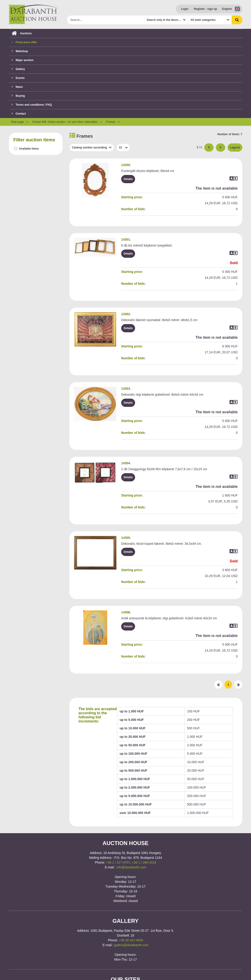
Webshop (20, 51)
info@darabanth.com (131, 867)
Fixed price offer (24, 42)
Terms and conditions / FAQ (32, 105)
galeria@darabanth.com (131, 945)
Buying (18, 96)
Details (128, 179)
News (17, 87)
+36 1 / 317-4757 (118, 862)
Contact (19, 114)
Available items (29, 149)
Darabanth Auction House (34, 14)
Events (18, 78)
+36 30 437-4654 (131, 940)
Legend (235, 148)
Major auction (23, 60)
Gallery (18, 69)
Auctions (22, 33)
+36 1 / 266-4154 (144, 862)
